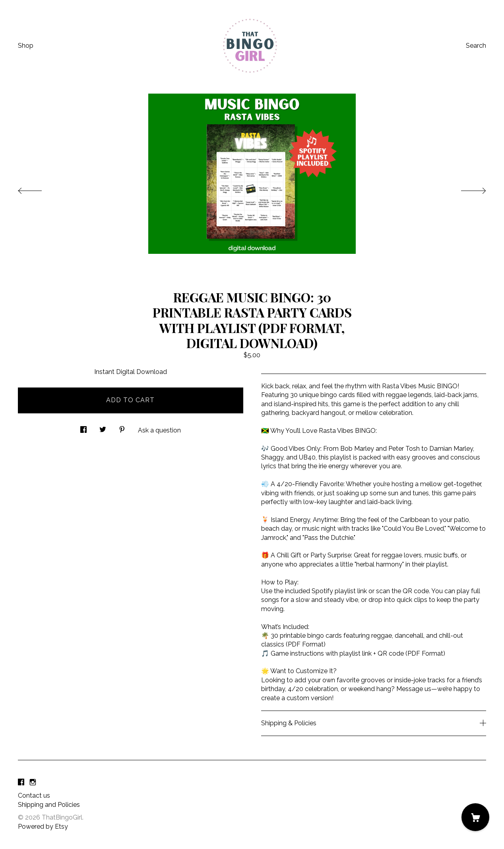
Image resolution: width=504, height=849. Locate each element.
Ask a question (159, 430)
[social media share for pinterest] (122, 428)
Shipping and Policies (49, 805)
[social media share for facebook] (83, 428)
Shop (26, 46)
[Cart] (475, 817)
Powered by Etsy (43, 827)
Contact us (34, 795)
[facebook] (21, 782)
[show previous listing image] (38, 189)
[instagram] (33, 782)
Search (476, 46)
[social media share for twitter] (103, 428)
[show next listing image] (466, 189)
